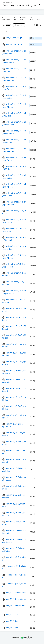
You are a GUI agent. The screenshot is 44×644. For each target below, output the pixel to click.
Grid (38, 18)
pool (17, 5)
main (25, 5)
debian (9, 5)
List (32, 18)
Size (38, 25)
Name (9, 25)
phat (36, 5)
